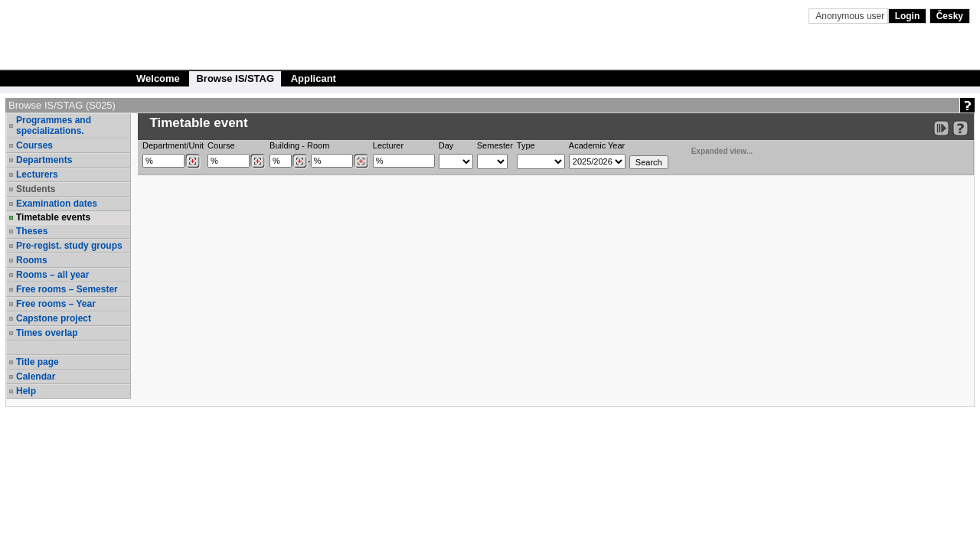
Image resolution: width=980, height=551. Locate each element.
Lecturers (37, 174)
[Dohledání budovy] (300, 161)
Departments (44, 160)
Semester (495, 145)
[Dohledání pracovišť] (193, 161)
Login (908, 16)
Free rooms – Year (56, 304)
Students (36, 189)
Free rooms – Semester (67, 289)
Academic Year (597, 145)
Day (446, 145)
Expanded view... (714, 150)
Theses (32, 231)
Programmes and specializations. (54, 126)
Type (526, 145)
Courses (34, 145)
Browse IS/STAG (235, 78)
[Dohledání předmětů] (258, 161)
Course (221, 145)
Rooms (32, 260)
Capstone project (54, 318)
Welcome (158, 78)
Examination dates (57, 204)
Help (26, 391)
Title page (38, 362)
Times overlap (47, 333)
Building (284, 145)
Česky (950, 16)
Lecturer (388, 145)
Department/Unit (173, 145)
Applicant (314, 78)
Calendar (36, 377)
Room (318, 145)
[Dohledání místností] (361, 161)
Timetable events (53, 217)
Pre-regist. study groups (69, 246)
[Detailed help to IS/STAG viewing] (960, 128)
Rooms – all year (52, 275)
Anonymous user (851, 16)
